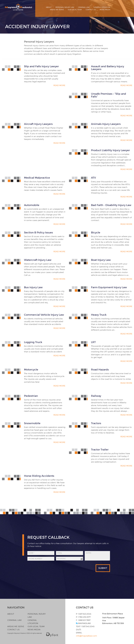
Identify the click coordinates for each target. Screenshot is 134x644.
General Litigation (102, 7)
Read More (59, 85)
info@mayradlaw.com (86, 636)
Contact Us (91, 10)
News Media (105, 10)
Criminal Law (84, 7)
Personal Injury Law (65, 7)
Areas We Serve (57, 10)
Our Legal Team (75, 10)
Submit (103, 568)
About (49, 7)
